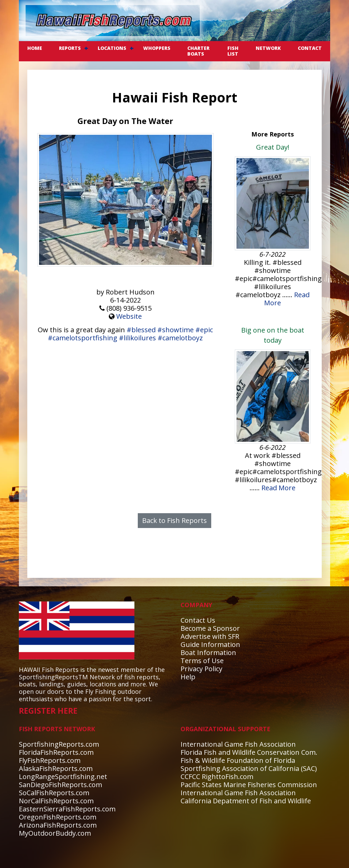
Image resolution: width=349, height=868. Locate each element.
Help (188, 677)
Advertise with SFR (210, 636)
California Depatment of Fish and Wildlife (246, 801)
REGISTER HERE (48, 711)
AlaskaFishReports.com (56, 768)
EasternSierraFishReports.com (67, 809)
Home (35, 48)
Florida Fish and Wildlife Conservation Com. (249, 752)
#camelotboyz (180, 338)
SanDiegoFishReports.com (60, 785)
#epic (204, 330)
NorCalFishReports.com (56, 801)
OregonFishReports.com (58, 817)
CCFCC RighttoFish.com (217, 777)
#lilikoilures (137, 338)
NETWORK (268, 48)
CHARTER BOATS (198, 51)
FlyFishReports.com (50, 760)
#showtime (176, 330)
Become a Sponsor (210, 628)
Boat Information (208, 653)
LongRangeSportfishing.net (63, 777)
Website (129, 316)
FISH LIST (233, 51)
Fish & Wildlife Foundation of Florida (238, 760)
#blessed (141, 330)
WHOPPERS (157, 48)
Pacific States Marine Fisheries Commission (249, 785)
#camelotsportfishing (83, 338)
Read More (278, 488)
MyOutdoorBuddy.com (55, 833)
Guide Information (210, 644)
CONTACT (310, 48)
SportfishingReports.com (59, 744)
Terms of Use (202, 661)
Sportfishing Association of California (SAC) (249, 768)
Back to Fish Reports (174, 520)
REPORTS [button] (70, 48)
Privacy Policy (201, 669)
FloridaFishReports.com (56, 752)
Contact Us (198, 620)
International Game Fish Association (238, 744)
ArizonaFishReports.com (58, 825)
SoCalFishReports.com (54, 793)
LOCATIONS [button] (112, 48)
